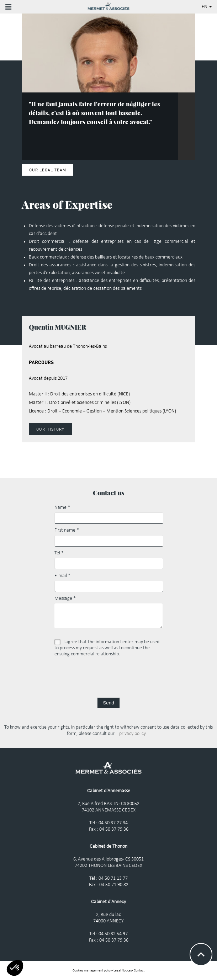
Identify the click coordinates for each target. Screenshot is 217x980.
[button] (15, 968)
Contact (139, 971)
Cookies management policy (92, 971)
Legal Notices (123, 971)
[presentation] (108, 676)
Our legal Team (48, 170)
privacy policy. (133, 734)
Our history (50, 429)
